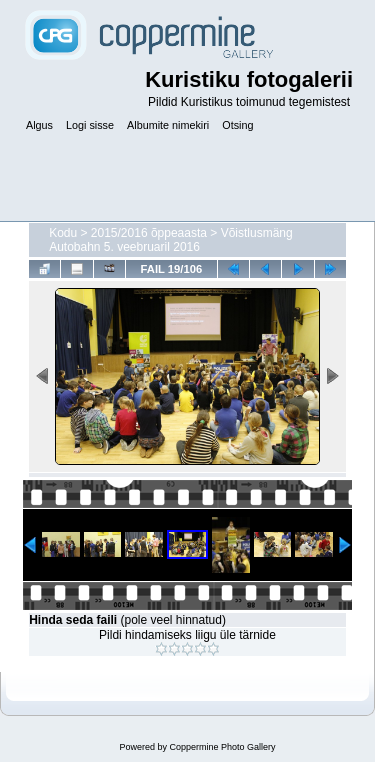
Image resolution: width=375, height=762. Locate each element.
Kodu (63, 233)
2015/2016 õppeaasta (149, 233)
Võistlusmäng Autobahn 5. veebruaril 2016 (171, 240)
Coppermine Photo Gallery (222, 747)
